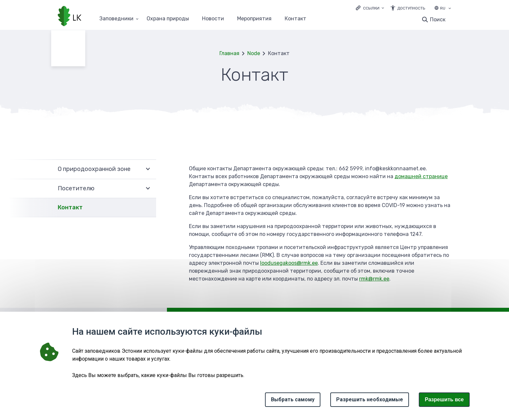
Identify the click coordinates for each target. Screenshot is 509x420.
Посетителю (76, 188)
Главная (229, 53)
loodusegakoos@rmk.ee (289, 263)
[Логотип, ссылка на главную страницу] (70, 17)
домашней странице (421, 176)
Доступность (411, 8)
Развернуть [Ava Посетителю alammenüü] (148, 189)
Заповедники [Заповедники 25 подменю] (116, 19)
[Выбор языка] (450, 9)
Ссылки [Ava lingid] (371, 8)
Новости (213, 19)
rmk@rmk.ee (374, 279)
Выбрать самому (293, 399)
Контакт (295, 19)
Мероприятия (254, 19)
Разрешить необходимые (370, 399)
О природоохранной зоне (94, 169)
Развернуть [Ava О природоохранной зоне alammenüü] (148, 169)
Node (254, 53)
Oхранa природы (168, 19)
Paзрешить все (444, 399)
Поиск (438, 20)
